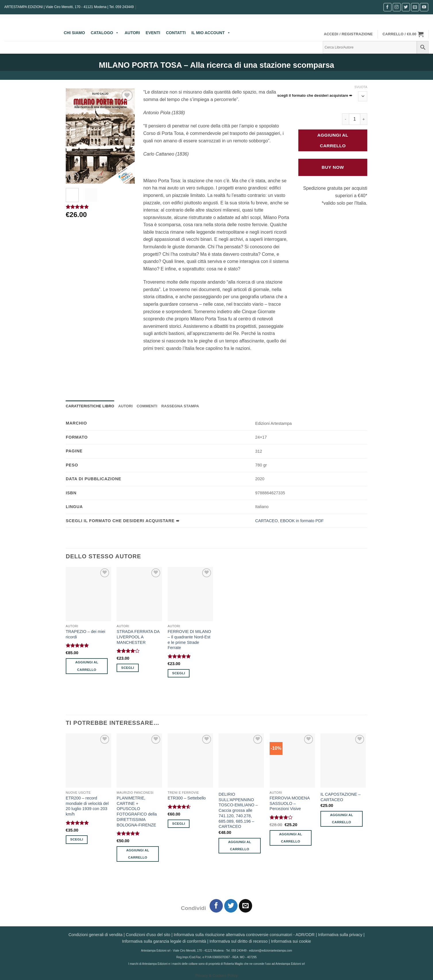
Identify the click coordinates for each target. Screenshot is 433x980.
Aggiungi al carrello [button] (87, 666)
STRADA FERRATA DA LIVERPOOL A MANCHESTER (138, 637)
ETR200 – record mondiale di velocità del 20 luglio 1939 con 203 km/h (87, 806)
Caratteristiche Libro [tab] (90, 406)
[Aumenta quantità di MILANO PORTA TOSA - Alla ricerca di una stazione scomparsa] (364, 119)
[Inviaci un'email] (415, 7)
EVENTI (153, 33)
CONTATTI (176, 33)
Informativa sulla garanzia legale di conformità (164, 941)
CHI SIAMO (74, 33)
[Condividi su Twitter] (231, 906)
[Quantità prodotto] (355, 119)
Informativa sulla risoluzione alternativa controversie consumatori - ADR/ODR (244, 935)
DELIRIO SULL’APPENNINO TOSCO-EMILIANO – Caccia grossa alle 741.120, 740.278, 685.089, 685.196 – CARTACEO (238, 810)
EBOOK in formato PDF (302, 521)
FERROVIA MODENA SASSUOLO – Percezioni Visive (290, 803)
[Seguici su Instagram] (397, 7)
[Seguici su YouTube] (424, 7)
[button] (348, 34)
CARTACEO (267, 521)
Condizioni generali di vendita (95, 935)
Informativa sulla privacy (340, 935)
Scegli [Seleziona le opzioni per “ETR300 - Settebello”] (179, 824)
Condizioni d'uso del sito (148, 935)
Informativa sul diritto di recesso (239, 941)
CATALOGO (105, 33)
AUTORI (132, 33)
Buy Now (333, 167)
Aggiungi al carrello (333, 140)
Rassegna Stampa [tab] (180, 406)
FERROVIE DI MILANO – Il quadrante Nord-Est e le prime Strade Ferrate (189, 640)
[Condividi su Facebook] (216, 906)
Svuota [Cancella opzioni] (361, 87)
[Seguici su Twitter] (406, 7)
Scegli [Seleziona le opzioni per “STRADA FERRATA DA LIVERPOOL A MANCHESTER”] (128, 668)
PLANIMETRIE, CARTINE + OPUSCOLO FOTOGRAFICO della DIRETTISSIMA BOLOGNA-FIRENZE (137, 811)
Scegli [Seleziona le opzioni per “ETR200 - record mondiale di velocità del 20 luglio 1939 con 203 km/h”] (77, 839)
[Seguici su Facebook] (387, 7)
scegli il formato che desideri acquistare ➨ (315, 96)
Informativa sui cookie (291, 941)
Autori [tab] (125, 406)
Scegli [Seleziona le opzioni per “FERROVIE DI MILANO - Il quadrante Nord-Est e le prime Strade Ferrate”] (179, 673)
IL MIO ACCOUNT (211, 33)
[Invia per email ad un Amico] (246, 906)
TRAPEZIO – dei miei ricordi (86, 634)
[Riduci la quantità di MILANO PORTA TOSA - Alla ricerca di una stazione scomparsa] (345, 119)
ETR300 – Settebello (187, 798)
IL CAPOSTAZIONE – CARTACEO (340, 797)
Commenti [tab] (147, 406)
